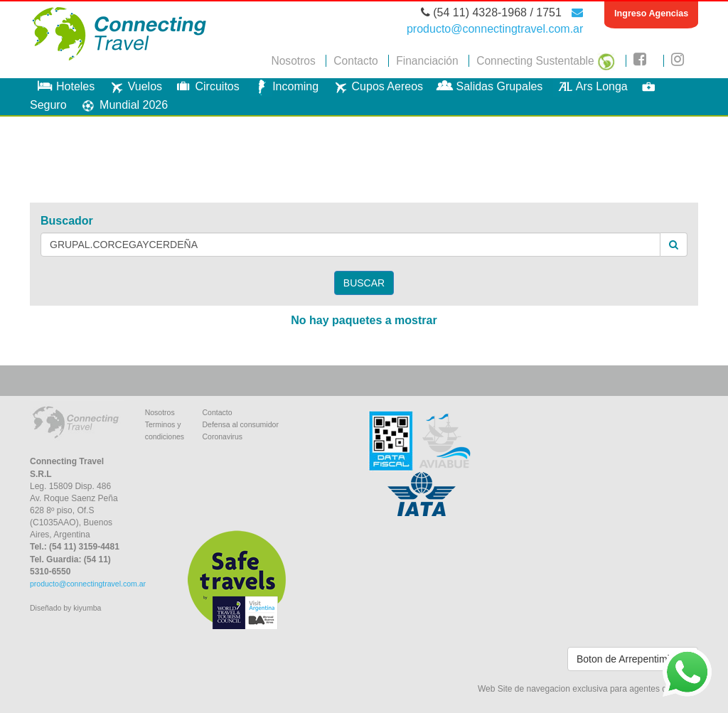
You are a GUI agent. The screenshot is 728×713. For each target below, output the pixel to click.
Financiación (427, 61)
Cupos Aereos (376, 86)
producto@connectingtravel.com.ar (88, 584)
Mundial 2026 (122, 105)
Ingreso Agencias (651, 14)
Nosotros (293, 61)
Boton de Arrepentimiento (633, 659)
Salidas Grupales (488, 86)
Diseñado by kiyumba (65, 608)
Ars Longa (590, 86)
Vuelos (134, 86)
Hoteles (64, 86)
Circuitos (205, 86)
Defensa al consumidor (240, 424)
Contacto (355, 61)
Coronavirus (222, 436)
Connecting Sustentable (546, 61)
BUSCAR (364, 283)
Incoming (284, 86)
